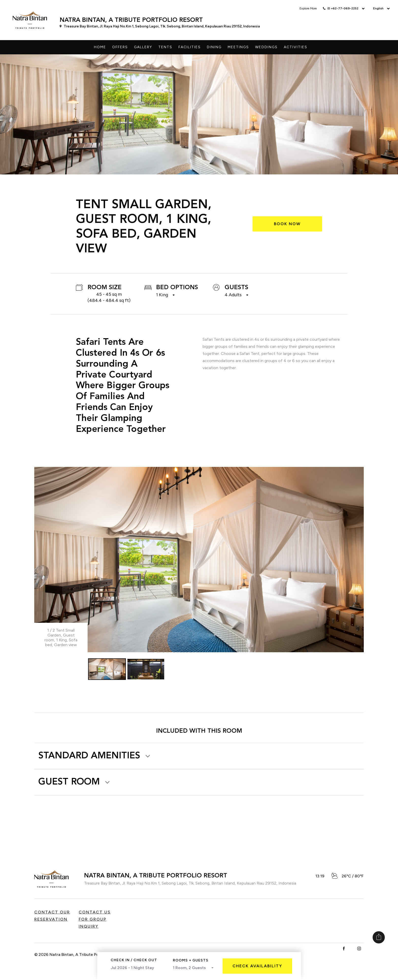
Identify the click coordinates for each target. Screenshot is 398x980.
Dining (214, 47)
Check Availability (257, 966)
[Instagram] (359, 949)
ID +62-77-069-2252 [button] (343, 8)
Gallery (143, 47)
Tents (165, 47)
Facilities (190, 47)
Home (100, 47)
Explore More (308, 8)
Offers (120, 47)
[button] (95, 756)
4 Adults (233, 295)
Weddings (266, 47)
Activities (296, 47)
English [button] (378, 8)
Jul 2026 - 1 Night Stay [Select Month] (137, 969)
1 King (162, 295)
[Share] (379, 937)
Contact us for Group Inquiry (95, 919)
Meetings (238, 47)
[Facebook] (344, 949)
